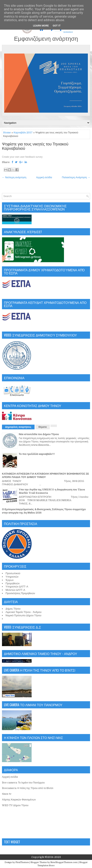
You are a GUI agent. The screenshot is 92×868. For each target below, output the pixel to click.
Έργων (10, 580)
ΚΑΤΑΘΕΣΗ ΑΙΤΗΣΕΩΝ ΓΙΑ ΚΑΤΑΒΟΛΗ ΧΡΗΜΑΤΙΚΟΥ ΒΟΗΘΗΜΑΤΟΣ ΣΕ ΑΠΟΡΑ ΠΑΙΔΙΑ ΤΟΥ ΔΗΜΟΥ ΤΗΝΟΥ (46, 475)
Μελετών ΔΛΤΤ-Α (15, 590)
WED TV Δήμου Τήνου (15, 805)
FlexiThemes (22, 862)
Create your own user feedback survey (22, 157)
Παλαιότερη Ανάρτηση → (76, 177)
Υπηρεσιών (12, 577)
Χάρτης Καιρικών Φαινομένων (19, 800)
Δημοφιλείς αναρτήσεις (18, 427)
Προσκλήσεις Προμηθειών (20, 593)
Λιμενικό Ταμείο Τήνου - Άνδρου (23, 612)
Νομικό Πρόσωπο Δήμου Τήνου (23, 615)
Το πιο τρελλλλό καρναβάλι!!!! (37, 454)
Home (7, 132)
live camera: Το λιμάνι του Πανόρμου (23, 783)
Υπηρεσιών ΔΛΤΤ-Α (17, 587)
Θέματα (43, 427)
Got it (57, 26)
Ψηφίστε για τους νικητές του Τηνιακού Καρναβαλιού (35, 146)
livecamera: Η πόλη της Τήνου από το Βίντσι (28, 788)
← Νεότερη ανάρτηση (14, 177)
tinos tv (7, 794)
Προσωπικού (13, 573)
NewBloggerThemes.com (64, 862)
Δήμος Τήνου (13, 609)
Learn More (41, 26)
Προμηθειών (13, 583)
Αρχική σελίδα (44, 177)
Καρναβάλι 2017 (23, 132)
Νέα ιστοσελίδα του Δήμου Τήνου (39, 434)
